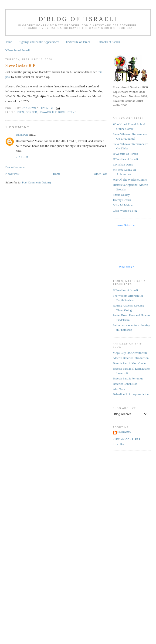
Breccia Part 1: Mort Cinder (130, 363)
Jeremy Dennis (122, 200)
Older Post (100, 174)
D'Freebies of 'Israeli (17, 50)
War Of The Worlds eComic (130, 180)
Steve (72, 112)
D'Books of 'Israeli (109, 42)
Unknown (22, 135)
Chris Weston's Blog (125, 211)
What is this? (127, 267)
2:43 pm (22, 157)
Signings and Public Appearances (39, 42)
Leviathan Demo (123, 164)
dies (21, 112)
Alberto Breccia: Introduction (131, 358)
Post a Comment (15, 167)
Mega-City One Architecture (130, 353)
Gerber (31, 112)
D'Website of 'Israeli (78, 42)
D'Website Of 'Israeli (125, 154)
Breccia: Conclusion (125, 384)
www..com (126, 225)
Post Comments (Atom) (37, 182)
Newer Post (12, 174)
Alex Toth (119, 389)
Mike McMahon (123, 205)
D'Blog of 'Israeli (78, 19)
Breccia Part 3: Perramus (128, 378)
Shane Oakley (121, 195)
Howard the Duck (52, 112)
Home (8, 42)
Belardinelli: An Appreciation (131, 394)
